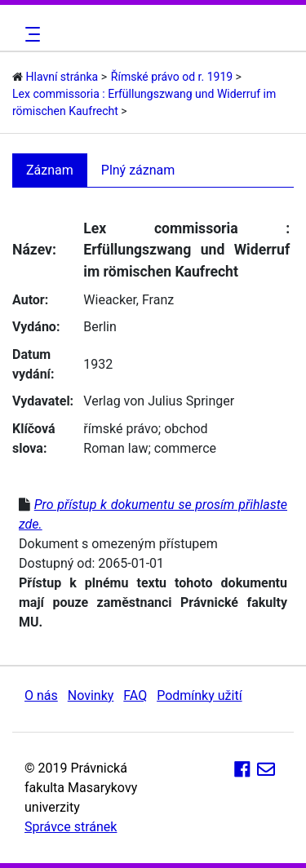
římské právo (121, 429)
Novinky (91, 695)
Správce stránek (71, 827)
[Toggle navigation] (30, 34)
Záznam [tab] (50, 170)
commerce (185, 448)
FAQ (135, 695)
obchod (186, 429)
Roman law (115, 448)
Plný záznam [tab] (138, 170)
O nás (41, 695)
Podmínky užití (199, 695)
